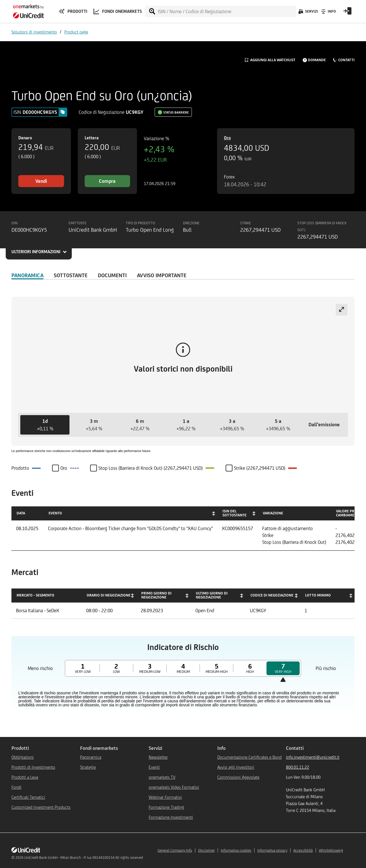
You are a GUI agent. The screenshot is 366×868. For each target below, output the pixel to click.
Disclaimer (206, 850)
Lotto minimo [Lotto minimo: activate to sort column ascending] (318, 595)
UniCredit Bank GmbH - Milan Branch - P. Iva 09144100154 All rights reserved (84, 858)
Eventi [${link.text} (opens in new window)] (154, 767)
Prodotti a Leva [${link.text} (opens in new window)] (25, 777)
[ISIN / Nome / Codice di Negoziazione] (227, 11)
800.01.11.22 (298, 767)
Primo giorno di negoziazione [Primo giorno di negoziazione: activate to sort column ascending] (156, 595)
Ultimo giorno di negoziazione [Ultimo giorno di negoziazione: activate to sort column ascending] (212, 595)
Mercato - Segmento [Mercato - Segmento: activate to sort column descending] (35, 595)
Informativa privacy (272, 850)
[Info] (328, 13)
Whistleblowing (331, 850)
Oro (227, 138)
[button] (45, 425)
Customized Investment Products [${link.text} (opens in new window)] (41, 807)
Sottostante (71, 275)
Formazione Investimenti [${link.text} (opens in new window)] (171, 817)
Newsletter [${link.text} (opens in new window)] (158, 757)
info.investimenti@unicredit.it (313, 757)
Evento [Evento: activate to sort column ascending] (55, 513)
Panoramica (27, 275)
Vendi (41, 181)
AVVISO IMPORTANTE (162, 275)
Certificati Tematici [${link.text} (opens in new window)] (28, 797)
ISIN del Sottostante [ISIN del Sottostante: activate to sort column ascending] (234, 513)
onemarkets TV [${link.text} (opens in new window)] (162, 777)
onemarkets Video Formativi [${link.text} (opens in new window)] (174, 787)
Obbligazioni (23, 757)
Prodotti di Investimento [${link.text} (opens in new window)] (33, 767)
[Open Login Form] (347, 13)
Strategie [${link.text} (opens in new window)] (88, 767)
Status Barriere (176, 112)
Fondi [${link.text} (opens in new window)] (16, 787)
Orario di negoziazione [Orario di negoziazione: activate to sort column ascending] (109, 595)
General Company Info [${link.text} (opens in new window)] (175, 850)
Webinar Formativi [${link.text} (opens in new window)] (165, 797)
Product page (76, 32)
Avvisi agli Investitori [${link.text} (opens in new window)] (236, 767)
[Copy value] (63, 112)
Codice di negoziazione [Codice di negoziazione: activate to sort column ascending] (272, 595)
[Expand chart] (342, 310)
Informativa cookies (236, 850)
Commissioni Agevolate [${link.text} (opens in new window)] (238, 777)
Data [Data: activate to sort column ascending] (21, 513)
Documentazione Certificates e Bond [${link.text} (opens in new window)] (249, 757)
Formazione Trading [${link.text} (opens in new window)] (166, 807)
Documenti (112, 275)
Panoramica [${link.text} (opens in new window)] (91, 757)
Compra (107, 181)
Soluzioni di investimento (34, 32)
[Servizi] (308, 13)
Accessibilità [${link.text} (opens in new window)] (303, 850)
